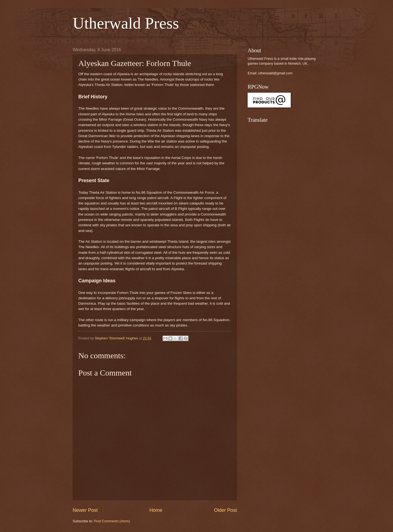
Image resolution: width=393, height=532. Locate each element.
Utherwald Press (126, 23)
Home (156, 510)
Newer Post (85, 510)
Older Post (225, 510)
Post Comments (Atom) (112, 521)
